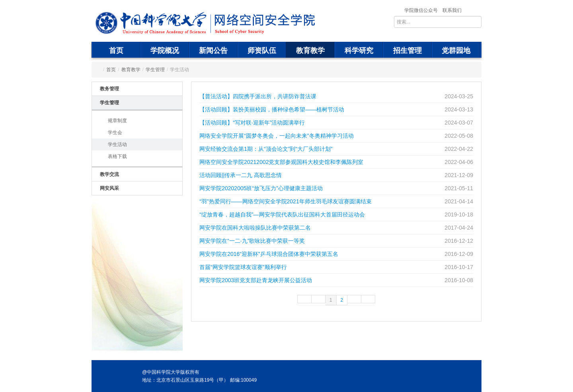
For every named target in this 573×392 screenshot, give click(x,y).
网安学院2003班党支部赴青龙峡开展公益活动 (256, 280)
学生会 (115, 133)
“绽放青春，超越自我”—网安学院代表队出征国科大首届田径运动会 (282, 215)
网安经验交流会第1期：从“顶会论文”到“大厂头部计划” (266, 149)
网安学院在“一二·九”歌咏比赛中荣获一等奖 (252, 241)
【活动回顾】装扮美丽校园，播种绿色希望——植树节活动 (272, 109)
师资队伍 (262, 51)
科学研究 (359, 51)
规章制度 (117, 121)
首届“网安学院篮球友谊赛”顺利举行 (243, 267)
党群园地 (456, 51)
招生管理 (407, 51)
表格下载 (117, 156)
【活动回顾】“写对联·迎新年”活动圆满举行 (252, 123)
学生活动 (117, 144)
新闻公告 (213, 51)
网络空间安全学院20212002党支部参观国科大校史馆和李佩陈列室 (281, 162)
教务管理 (109, 89)
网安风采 (109, 188)
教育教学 (310, 51)
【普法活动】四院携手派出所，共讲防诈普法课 (258, 96)
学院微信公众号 (421, 10)
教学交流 (109, 174)
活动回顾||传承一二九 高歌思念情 (241, 175)
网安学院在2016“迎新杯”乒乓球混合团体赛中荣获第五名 (269, 254)
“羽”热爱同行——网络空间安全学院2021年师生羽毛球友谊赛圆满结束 (285, 201)
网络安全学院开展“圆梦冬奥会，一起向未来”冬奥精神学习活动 (276, 136)
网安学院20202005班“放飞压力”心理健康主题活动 (261, 188)
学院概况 (165, 51)
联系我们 (452, 10)
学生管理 (155, 70)
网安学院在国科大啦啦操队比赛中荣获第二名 (255, 228)
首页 (116, 51)
